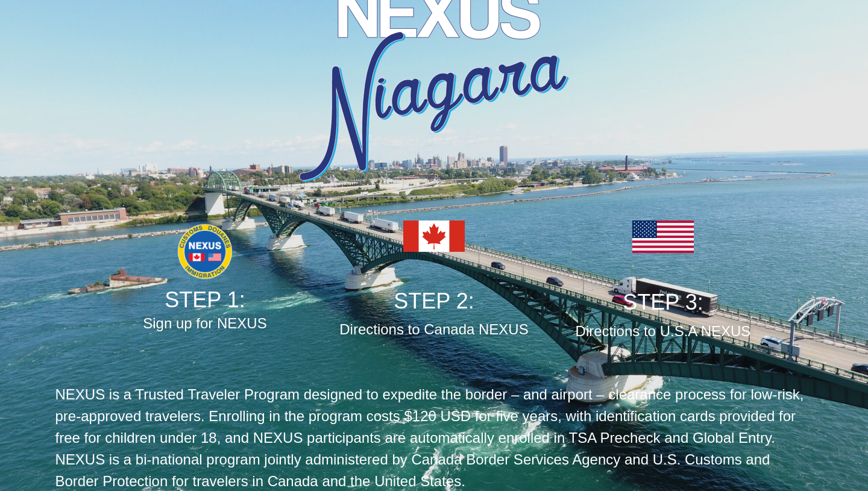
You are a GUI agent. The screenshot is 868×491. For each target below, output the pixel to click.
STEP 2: (434, 301)
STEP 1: (205, 300)
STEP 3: (663, 302)
